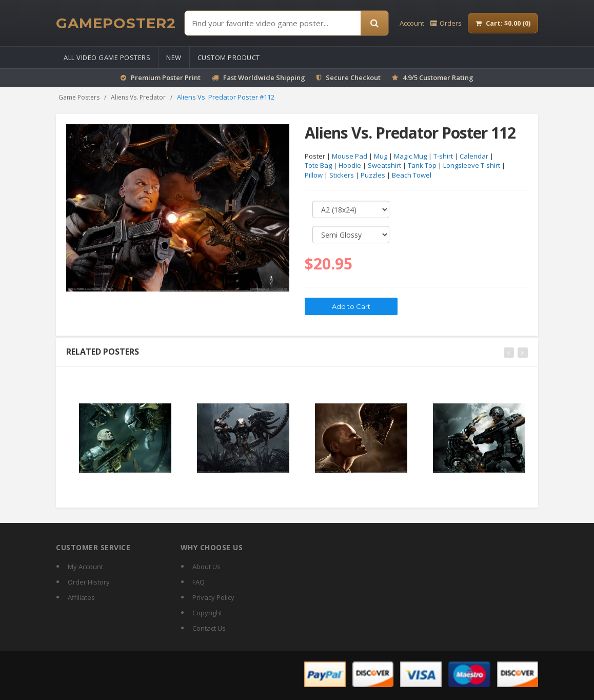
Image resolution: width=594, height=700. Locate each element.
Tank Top (422, 166)
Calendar (474, 156)
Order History (89, 582)
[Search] (374, 23)
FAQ (199, 582)
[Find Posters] (273, 23)
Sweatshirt (384, 166)
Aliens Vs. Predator (138, 97)
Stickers (342, 176)
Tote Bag (318, 166)
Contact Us (209, 628)
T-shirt (443, 156)
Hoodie (350, 166)
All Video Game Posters (107, 57)
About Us (206, 567)
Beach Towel (412, 176)
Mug (381, 156)
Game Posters (79, 97)
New (174, 57)
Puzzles (373, 176)
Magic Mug (410, 156)
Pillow (314, 176)
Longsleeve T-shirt (472, 166)
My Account (85, 567)
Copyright (207, 613)
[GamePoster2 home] (116, 23)
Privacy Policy (213, 597)
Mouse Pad (350, 156)
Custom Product (229, 57)
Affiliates (81, 597)
